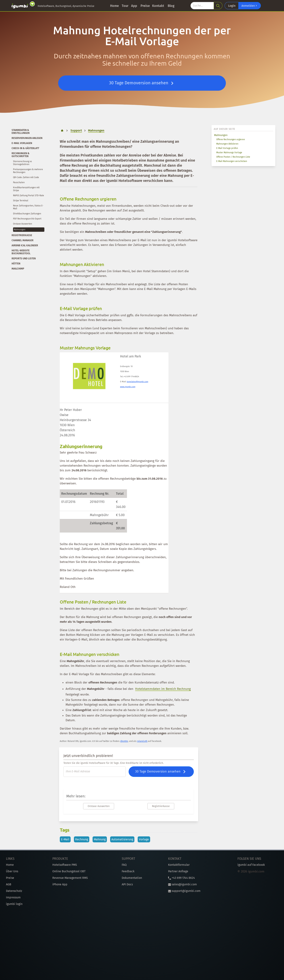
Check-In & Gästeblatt (25, 148)
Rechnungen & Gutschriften (21, 155)
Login (232, 6)
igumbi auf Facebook (251, 865)
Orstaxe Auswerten (23, 224)
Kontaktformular (179, 865)
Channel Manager (23, 240)
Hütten (16, 264)
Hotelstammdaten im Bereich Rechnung (163, 689)
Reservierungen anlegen (27, 138)
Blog (171, 6)
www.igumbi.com (128, 387)
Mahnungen (221, 135)
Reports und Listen (24, 259)
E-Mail (65, 839)
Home (114, 6)
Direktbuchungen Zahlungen (27, 214)
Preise (145, 6)
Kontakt (158, 6)
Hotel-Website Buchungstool (21, 252)
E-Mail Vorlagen (22, 143)
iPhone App (60, 884)
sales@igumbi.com (182, 884)
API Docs (127, 884)
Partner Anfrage (178, 871)
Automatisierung (122, 839)
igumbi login (14, 904)
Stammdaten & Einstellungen (21, 132)
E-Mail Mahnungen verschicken (232, 161)
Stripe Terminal (21, 201)
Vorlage (144, 839)
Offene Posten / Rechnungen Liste (233, 157)
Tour (125, 6)
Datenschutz (14, 891)
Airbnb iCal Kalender (25, 245)
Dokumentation (132, 878)
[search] (218, 6)
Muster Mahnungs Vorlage (229, 153)
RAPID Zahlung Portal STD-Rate (29, 195)
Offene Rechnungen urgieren (231, 139)
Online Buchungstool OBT (69, 871)
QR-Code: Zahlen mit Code (26, 177)
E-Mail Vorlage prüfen (227, 148)
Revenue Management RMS (70, 878)
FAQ (124, 865)
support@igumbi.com (184, 891)
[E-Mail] (95, 772)
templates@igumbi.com (137, 382)
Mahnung (100, 839)
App (134, 6)
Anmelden (250, 6)
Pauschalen (19, 182)
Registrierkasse (22, 235)
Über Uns (12, 871)
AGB (9, 884)
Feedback (128, 871)
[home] (62, 131)
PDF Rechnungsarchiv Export (27, 219)
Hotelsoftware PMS (65, 865)
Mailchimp (18, 269)
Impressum (13, 897)
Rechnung (82, 839)
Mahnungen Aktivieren (227, 144)
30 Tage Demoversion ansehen (142, 83)
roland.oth (142, 741)
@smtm (124, 741)
